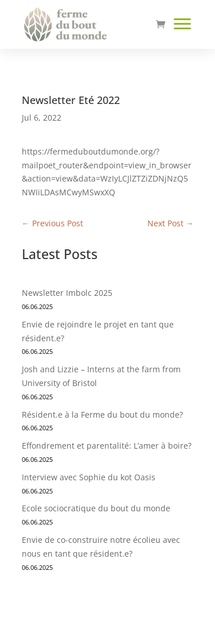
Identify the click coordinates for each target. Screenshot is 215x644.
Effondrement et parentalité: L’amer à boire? (107, 446)
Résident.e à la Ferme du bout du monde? (102, 414)
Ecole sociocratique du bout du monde (96, 508)
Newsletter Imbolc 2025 (67, 293)
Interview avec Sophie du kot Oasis (90, 477)
